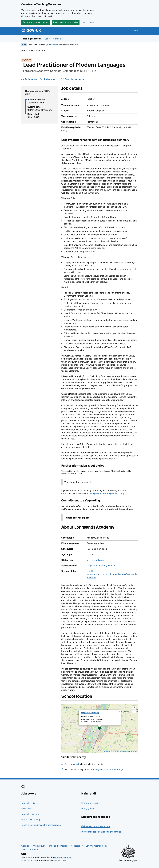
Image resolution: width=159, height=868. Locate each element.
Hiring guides (88, 808)
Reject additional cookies (66, 22)
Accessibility (77, 846)
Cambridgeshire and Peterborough (106, 769)
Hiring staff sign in (90, 803)
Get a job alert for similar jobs (40, 79)
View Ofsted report (96, 560)
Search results (38, 51)
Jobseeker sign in (30, 803)
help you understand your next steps (107, 494)
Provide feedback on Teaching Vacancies (101, 832)
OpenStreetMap (124, 752)
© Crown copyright (128, 860)
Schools (57, 39)
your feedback (52, 45)
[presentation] (99, 728)
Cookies (25, 846)
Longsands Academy (90, 713)
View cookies (88, 22)
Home (24, 51)
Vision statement (30, 850)
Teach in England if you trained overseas (41, 825)
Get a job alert (72, 764)
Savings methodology (96, 846)
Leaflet (107, 752)
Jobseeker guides (30, 814)
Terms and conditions (58, 846)
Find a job (26, 808)
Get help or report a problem (95, 826)
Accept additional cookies (36, 22)
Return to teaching (31, 820)
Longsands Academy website (101, 566)
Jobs (47, 39)
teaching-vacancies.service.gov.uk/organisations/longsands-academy (112, 574)
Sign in (135, 30)
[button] (99, 728)
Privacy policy (38, 846)
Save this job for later (76, 79)
